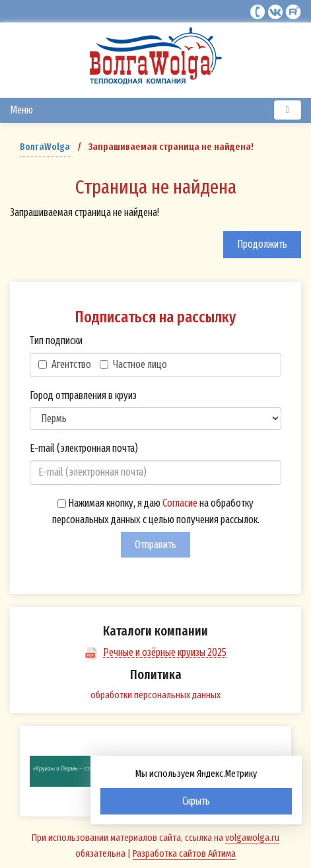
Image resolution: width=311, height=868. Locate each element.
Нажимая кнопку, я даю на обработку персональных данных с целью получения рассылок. (156, 512)
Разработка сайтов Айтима (184, 853)
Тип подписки (56, 341)
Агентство (65, 364)
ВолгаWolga (45, 147)
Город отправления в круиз (83, 395)
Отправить (155, 545)
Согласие (180, 503)
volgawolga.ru (252, 838)
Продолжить (262, 244)
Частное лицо (133, 364)
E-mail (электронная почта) (84, 448)
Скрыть (196, 801)
